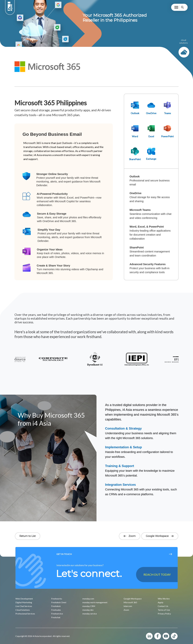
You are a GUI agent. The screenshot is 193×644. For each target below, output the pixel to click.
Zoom (130, 536)
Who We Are (164, 599)
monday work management (95, 602)
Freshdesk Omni (59, 602)
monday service (90, 614)
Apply (160, 602)
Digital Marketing (24, 602)
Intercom (128, 606)
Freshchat (56, 617)
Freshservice (57, 614)
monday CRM (89, 606)
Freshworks (57, 599)
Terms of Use (164, 610)
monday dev (88, 610)
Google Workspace (160, 536)
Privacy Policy (164, 614)
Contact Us (163, 606)
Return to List (28, 536)
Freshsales (56, 610)
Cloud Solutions (23, 610)
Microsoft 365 (130, 602)
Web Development (24, 599)
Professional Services (25, 614)
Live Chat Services (24, 606)
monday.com (88, 599)
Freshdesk (56, 606)
